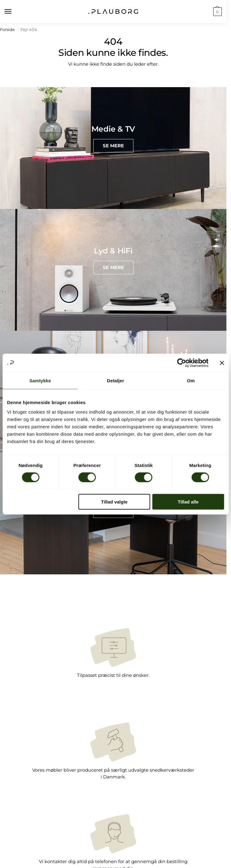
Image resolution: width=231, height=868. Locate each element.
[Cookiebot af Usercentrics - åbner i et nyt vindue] (181, 363)
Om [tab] (191, 380)
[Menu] (14, 12)
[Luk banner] (222, 363)
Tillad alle (188, 502)
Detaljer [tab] (116, 380)
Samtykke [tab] (40, 380)
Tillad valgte (114, 502)
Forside (7, 30)
